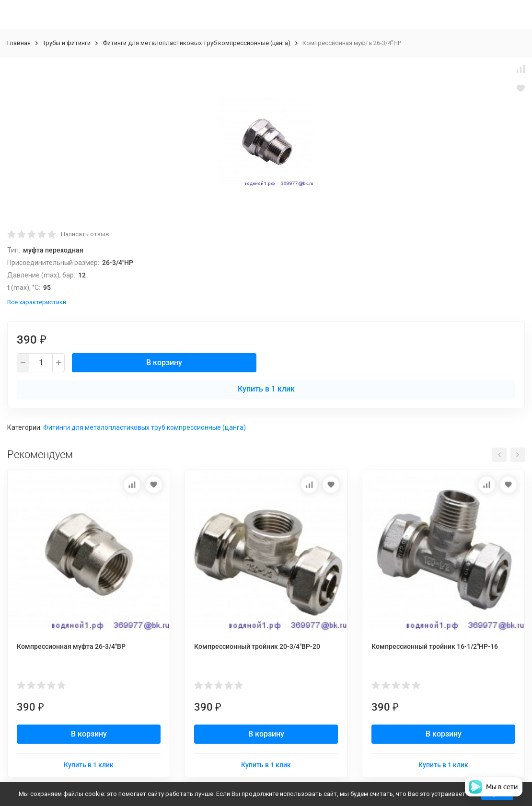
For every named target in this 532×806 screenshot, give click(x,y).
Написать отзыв (85, 234)
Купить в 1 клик (266, 389)
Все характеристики (37, 302)
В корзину (164, 363)
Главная (19, 43)
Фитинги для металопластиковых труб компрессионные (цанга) (197, 43)
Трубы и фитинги (67, 43)
